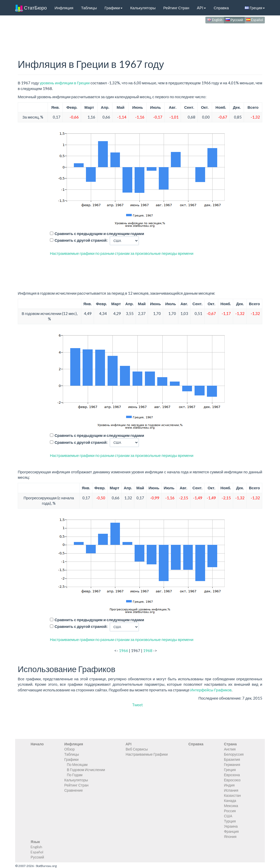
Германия (232, 765)
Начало (37, 744)
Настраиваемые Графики (147, 754)
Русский (234, 20)
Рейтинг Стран (176, 8)
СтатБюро (31, 8)
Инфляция (64, 8)
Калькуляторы (143, 8)
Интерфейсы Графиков (211, 690)
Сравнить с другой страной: (81, 240)
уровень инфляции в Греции (65, 83)
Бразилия (232, 759)
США (228, 816)
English (215, 20)
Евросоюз (232, 780)
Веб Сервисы (137, 749)
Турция (230, 821)
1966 (124, 650)
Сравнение (74, 790)
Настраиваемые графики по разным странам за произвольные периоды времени (122, 253)
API (201, 8)
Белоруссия (234, 754)
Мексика (231, 806)
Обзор (69, 749)
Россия (230, 811)
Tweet (137, 705)
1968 (148, 650)
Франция (231, 831)
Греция (255, 8)
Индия (229, 785)
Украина (231, 826)
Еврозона (232, 775)
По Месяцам (77, 765)
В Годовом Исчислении (86, 770)
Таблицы (89, 8)
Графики (113, 8)
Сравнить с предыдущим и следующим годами (99, 233)
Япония (230, 837)
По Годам (75, 775)
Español (255, 20)
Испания (231, 790)
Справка (221, 8)
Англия (230, 749)
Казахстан (232, 795)
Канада (230, 801)
